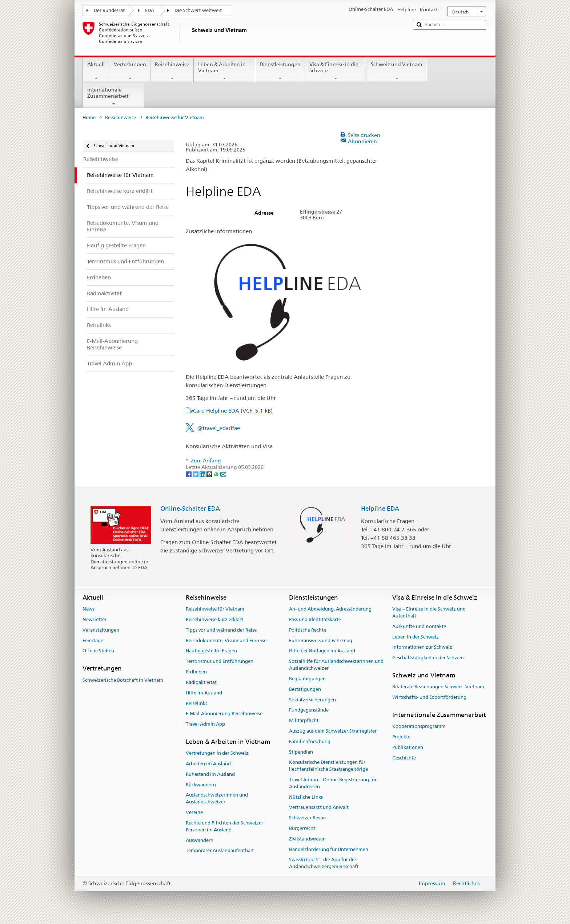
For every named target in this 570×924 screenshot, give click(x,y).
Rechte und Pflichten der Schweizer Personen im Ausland (224, 826)
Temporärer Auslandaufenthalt (220, 851)
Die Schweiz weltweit (198, 10)
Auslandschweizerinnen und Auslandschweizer (217, 799)
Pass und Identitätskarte (315, 619)
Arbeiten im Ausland (208, 764)
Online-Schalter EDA (190, 508)
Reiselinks (196, 703)
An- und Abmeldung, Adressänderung (330, 609)
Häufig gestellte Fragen (211, 651)
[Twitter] (196, 474)
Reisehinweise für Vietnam (215, 609)
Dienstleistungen (280, 71)
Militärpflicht (304, 720)
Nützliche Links (306, 797)
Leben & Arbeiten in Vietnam (224, 71)
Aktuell (96, 71)
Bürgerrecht (302, 828)
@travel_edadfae (218, 428)
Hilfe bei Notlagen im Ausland (322, 651)
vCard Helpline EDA (232, 411)
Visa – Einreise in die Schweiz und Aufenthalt (429, 612)
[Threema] (210, 474)
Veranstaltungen (101, 630)
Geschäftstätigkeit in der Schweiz (429, 658)
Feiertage (93, 641)
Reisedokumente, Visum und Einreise (226, 641)
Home (89, 117)
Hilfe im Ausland (204, 693)
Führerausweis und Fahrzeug (321, 641)
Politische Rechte (308, 630)
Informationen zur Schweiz (422, 647)
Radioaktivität (201, 682)
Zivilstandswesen (307, 839)
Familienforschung (310, 741)
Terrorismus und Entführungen (220, 662)
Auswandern (200, 840)
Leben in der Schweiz (416, 637)
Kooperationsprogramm (419, 726)
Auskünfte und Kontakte (419, 626)
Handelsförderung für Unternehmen (329, 849)
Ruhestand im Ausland (210, 774)
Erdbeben (196, 672)
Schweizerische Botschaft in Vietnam (123, 680)
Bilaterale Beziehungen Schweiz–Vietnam (438, 687)
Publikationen (408, 747)
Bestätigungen (305, 689)
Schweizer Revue (307, 818)
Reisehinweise (172, 71)
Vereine (194, 812)
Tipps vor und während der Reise (221, 630)
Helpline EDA (380, 508)
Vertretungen (130, 71)
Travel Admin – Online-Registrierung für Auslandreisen (333, 783)
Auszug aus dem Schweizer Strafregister (333, 731)
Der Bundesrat (109, 10)
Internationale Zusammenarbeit (114, 97)
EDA (150, 10)
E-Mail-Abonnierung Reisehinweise (224, 714)
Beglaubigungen (307, 679)
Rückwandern (201, 785)
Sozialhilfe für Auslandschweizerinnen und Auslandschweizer (336, 665)
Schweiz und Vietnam (397, 71)
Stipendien (301, 752)
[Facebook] (189, 474)
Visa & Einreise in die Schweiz (336, 71)
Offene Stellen (98, 651)
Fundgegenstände (309, 710)
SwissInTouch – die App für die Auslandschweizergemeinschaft (324, 863)
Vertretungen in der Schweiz (217, 753)
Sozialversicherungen (312, 700)
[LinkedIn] (203, 474)
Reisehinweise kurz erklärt (214, 619)
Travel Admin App (205, 724)
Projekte (401, 737)
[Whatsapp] (217, 474)
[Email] (223, 474)
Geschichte (404, 758)
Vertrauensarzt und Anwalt (319, 808)
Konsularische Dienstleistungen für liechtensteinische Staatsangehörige (328, 766)
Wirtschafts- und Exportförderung (429, 697)
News (89, 609)
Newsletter (95, 619)
